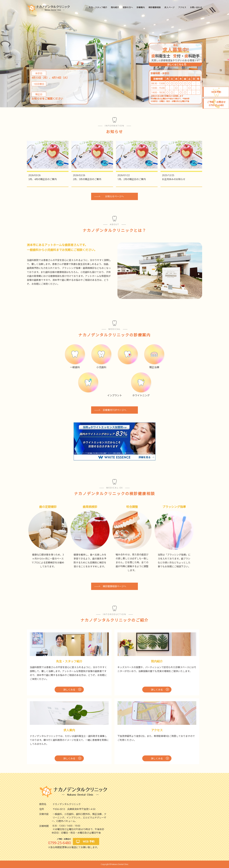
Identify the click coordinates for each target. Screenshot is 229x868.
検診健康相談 (155, 7)
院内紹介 (115, 7)
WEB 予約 (89, 841)
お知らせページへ (114, 196)
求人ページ (169, 7)
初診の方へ (128, 7)
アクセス (182, 7)
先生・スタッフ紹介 (98, 7)
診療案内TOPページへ (115, 410)
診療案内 (141, 7)
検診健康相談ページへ (114, 586)
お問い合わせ (196, 7)
